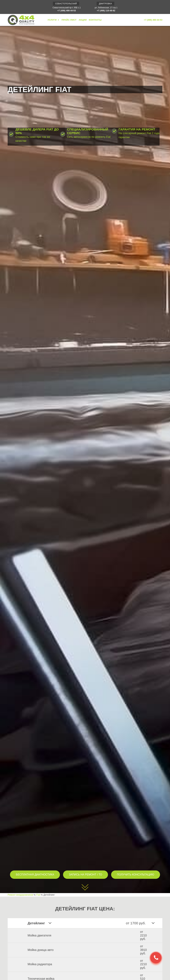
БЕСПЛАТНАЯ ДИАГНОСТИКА (35, 875)
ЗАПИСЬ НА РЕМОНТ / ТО (85, 875)
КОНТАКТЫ (95, 20)
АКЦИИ (83, 20)
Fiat (38, 895)
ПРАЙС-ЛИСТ (69, 20)
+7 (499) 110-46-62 (106, 11)
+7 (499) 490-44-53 (67, 11)
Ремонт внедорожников (20, 895)
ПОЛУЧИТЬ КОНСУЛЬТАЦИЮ (136, 875)
